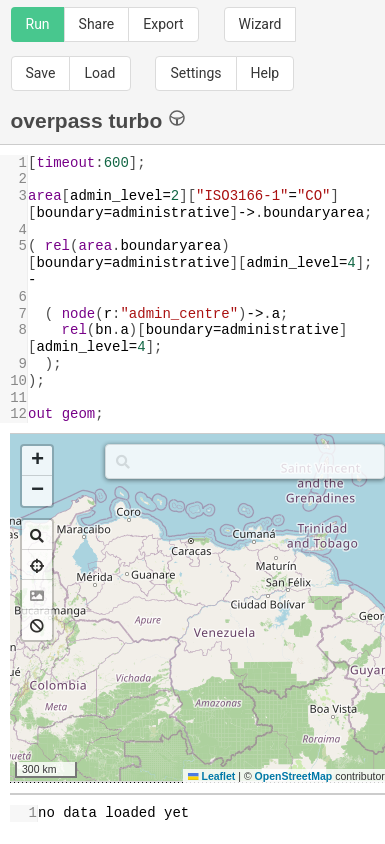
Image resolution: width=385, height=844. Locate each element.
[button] (37, 461)
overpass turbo (98, 119)
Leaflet (211, 776)
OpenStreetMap (294, 776)
